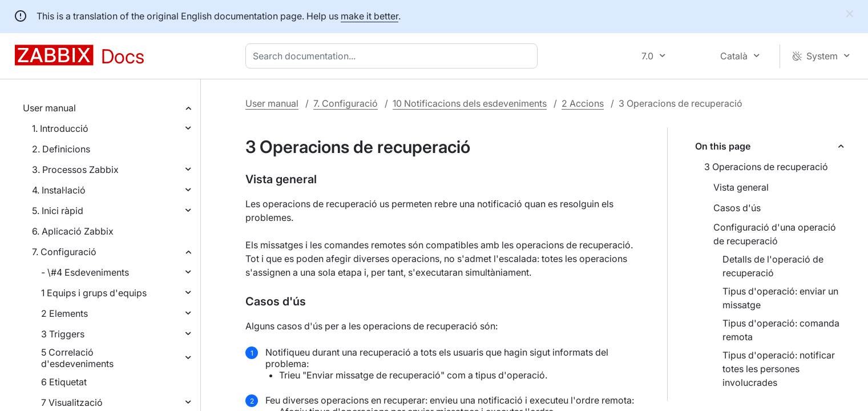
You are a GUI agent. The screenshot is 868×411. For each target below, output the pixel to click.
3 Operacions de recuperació (766, 167)
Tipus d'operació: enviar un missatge (780, 298)
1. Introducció (60, 128)
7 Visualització (72, 402)
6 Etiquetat (64, 382)
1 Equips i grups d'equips (94, 293)
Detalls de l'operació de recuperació (773, 266)
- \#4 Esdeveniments (85, 272)
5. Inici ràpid (58, 211)
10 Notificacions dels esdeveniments (470, 103)
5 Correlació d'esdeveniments (77, 358)
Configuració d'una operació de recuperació (775, 234)
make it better (370, 16)
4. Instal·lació (59, 190)
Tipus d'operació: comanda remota (781, 330)
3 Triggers (63, 334)
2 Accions (583, 103)
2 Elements (64, 313)
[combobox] (394, 56)
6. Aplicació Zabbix (73, 231)
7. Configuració (64, 252)
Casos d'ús (737, 208)
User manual (49, 108)
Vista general (741, 187)
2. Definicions (61, 149)
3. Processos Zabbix (75, 170)
